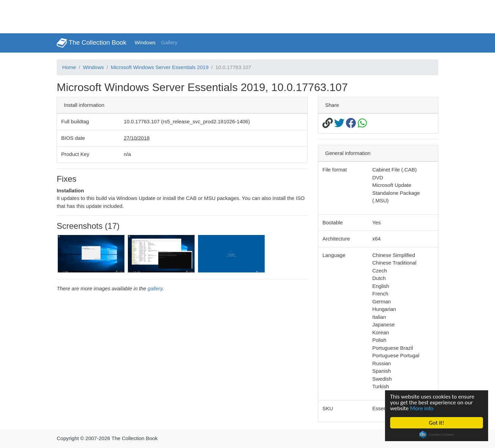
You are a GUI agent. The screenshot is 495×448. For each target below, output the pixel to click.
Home (69, 67)
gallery (155, 288)
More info (422, 408)
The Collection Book (92, 43)
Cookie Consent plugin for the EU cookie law (437, 435)
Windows (145, 42)
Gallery (169, 42)
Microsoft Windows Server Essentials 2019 (159, 67)
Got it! (437, 423)
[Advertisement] (125, 15)
